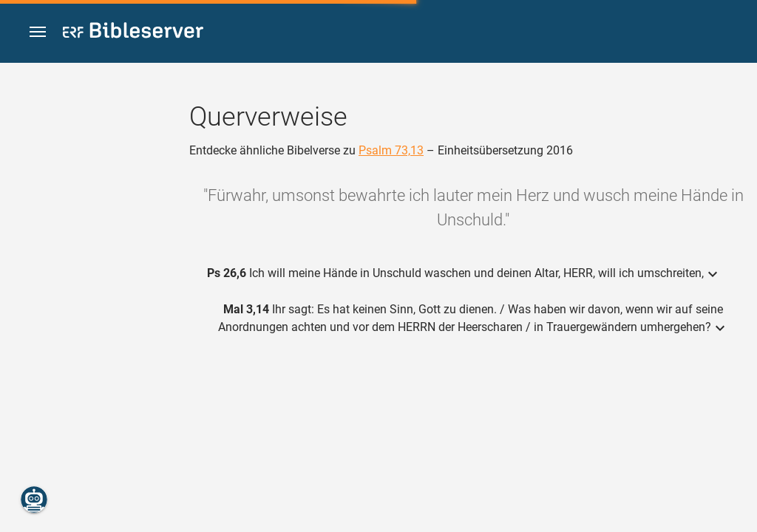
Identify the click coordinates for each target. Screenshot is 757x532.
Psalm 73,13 (391, 150)
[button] (38, 32)
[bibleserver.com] (133, 33)
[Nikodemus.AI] (34, 499)
